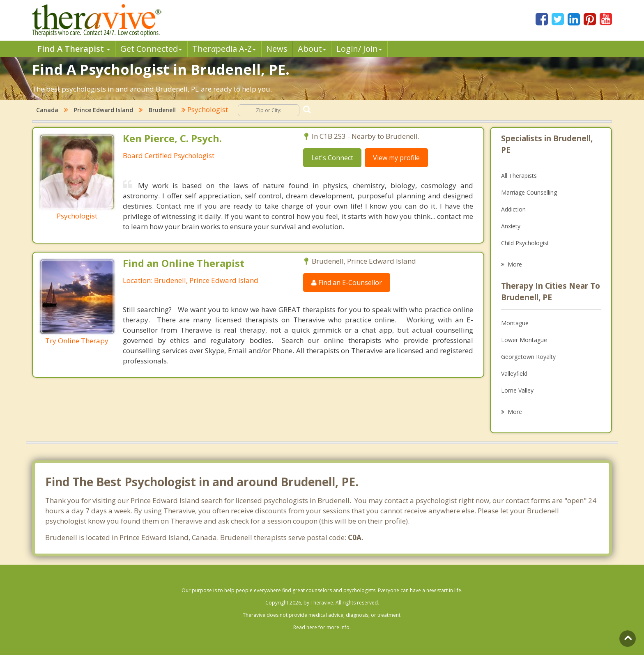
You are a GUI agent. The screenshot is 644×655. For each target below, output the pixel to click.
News (277, 49)
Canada (47, 110)
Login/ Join (359, 49)
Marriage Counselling (529, 192)
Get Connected (151, 49)
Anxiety (511, 226)
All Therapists (519, 176)
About (312, 49)
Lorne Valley (517, 390)
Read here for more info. (322, 627)
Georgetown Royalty (528, 357)
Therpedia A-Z (224, 49)
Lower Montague (524, 340)
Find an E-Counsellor (347, 283)
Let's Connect (332, 158)
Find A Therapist (74, 49)
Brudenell (162, 110)
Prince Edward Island (103, 110)
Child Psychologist (525, 243)
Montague (515, 323)
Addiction (513, 209)
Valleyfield (514, 373)
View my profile (396, 158)
